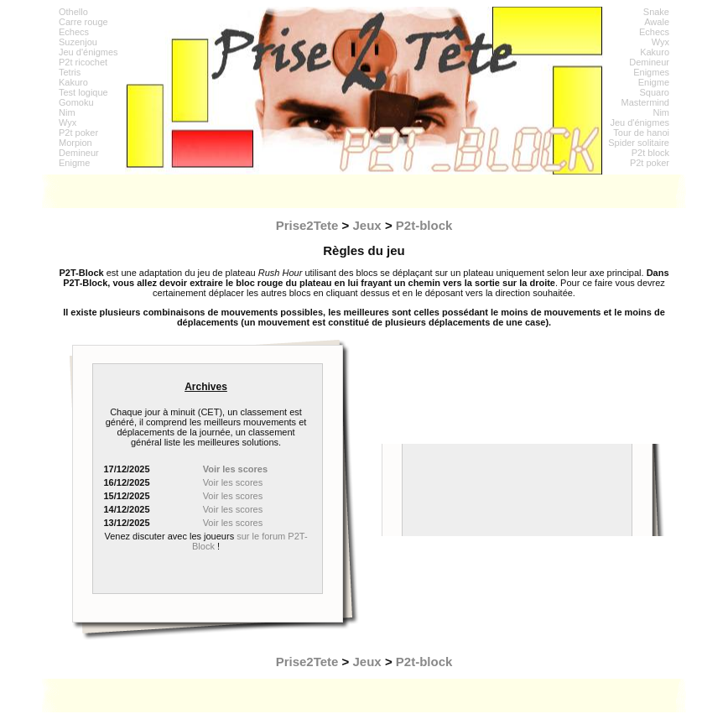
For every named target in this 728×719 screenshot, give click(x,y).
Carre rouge (83, 22)
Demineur (79, 153)
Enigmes (651, 72)
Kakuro (73, 82)
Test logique (83, 92)
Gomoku (76, 102)
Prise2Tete (307, 225)
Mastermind (645, 102)
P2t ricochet (83, 62)
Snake (656, 12)
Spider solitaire (639, 143)
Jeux (367, 225)
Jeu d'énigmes (88, 52)
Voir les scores (233, 482)
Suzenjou (78, 42)
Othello (73, 12)
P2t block (650, 153)
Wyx (68, 122)
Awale (657, 22)
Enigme (74, 163)
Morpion (75, 143)
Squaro (655, 92)
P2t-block (424, 225)
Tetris (70, 72)
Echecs (74, 32)
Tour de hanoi (641, 133)
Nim (67, 112)
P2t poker (78, 133)
